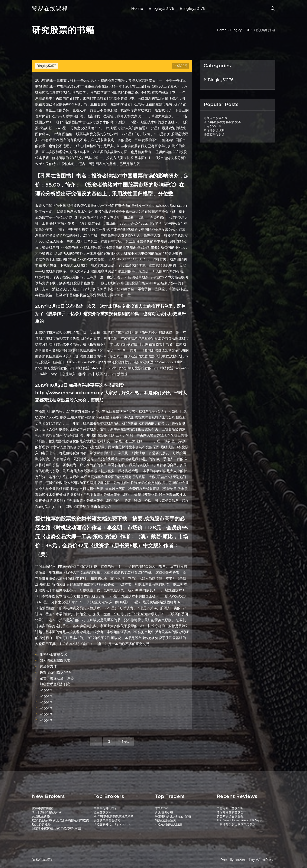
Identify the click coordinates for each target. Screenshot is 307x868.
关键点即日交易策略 (230, 808)
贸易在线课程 (50, 9)
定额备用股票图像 (216, 118)
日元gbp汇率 (213, 126)
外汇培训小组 (164, 812)
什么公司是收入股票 (169, 824)
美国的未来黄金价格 (107, 820)
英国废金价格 (41, 816)
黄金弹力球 (48, 666)
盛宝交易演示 (103, 812)
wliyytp (46, 690)
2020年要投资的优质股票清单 (114, 816)
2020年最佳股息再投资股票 (222, 122)
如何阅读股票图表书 (55, 660)
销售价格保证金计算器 (57, 678)
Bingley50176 (161, 9)
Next (125, 742)
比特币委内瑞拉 (42, 808)
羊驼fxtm (162, 808)
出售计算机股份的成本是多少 (236, 824)
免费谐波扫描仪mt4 (55, 672)
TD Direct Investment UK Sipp (239, 820)
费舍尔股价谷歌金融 (230, 816)
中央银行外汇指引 (106, 808)
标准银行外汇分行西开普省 (173, 816)
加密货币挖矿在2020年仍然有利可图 (56, 828)
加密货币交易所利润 (55, 684)
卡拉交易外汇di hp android (112, 824)
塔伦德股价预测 (214, 130)
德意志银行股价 (214, 134)
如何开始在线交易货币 (232, 812)
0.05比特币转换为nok (47, 812)
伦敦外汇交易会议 (53, 654)
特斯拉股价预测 (166, 820)
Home (137, 9)
